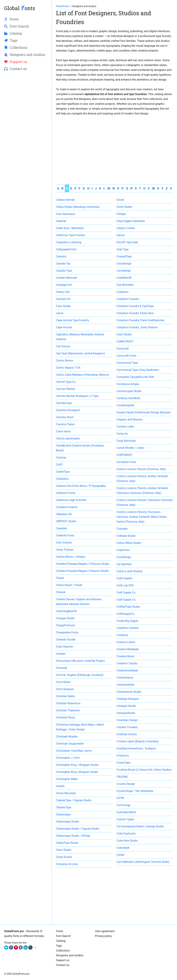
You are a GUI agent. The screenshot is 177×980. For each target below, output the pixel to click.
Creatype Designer (128, 699)
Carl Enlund (63, 346)
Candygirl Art (64, 285)
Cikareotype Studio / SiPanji (73, 836)
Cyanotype (123, 848)
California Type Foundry (71, 235)
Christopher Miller (67, 779)
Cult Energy (124, 805)
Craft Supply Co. (126, 600)
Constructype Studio (129, 391)
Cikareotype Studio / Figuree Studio (78, 829)
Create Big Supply (127, 621)
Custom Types (125, 819)
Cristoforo (123, 756)
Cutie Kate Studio (127, 841)
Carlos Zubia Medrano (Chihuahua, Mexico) (83, 375)
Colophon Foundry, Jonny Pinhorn (137, 327)
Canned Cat (63, 299)
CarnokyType (64, 403)
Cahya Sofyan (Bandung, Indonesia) (78, 207)
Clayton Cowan (126, 228)
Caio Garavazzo (66, 214)
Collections (63, 951)
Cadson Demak (65, 200)
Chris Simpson (65, 689)
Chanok (61, 592)
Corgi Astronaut (126, 441)
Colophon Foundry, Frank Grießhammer (140, 320)
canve (60, 313)
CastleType (63, 472)
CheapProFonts (66, 625)
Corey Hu (122, 434)
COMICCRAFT (125, 342)
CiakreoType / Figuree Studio (74, 800)
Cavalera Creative (67, 507)
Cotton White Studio (129, 543)
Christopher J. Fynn (68, 758)
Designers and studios (70, 955)
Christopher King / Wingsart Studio (77, 765)
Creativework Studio (129, 692)
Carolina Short (65, 417)
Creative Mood (125, 656)
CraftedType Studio (128, 607)
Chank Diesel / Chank (69, 585)
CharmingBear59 (66, 611)
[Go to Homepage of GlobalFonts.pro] (63, 6)
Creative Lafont (126, 642)
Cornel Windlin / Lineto (130, 448)
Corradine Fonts (126, 462)
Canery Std (63, 292)
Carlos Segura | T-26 (68, 368)
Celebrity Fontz (65, 535)
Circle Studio (124, 207)
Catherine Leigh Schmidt (71, 500)
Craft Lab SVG (125, 585)
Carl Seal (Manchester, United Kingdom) (80, 353)
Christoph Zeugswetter (70, 744)
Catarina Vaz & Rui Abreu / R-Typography (81, 486)
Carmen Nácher (66, 389)
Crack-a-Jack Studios (129, 571)
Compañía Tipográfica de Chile (135, 377)
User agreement (105, 931)
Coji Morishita (125, 285)
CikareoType (64, 807)
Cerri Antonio (64, 543)
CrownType (123, 763)
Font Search (63, 936)
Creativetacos (125, 678)
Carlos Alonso (65, 361)
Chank (60, 578)
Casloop (61, 458)
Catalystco (63, 479)
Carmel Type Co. (66, 382)
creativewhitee (125, 685)
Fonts (59, 931)
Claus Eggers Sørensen (131, 221)
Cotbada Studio (126, 536)
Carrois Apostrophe (68, 438)
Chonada (62, 668)
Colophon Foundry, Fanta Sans (135, 313)
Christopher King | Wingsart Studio (77, 772)
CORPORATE (124, 455)
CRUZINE (122, 777)
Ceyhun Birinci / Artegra (71, 557)
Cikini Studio (64, 850)
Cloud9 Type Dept (127, 242)
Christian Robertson (68, 703)
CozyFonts (123, 550)
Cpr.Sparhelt (124, 564)
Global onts (20, 8)
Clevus (121, 235)
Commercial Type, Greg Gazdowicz (138, 370)
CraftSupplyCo (125, 614)
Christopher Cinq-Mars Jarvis (74, 751)
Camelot (61, 256)
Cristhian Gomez (127, 734)
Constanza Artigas (128, 384)
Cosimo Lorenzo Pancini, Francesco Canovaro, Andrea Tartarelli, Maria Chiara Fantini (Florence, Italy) (141, 517)
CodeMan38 (124, 278)
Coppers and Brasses (130, 419)
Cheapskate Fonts (67, 632)
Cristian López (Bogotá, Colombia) (138, 741)
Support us (63, 960)
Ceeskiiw (62, 528)
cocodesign (124, 271)
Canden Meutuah (66, 278)
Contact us (63, 965)
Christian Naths (66, 696)
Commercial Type (127, 363)
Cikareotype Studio (68, 822)
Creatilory (122, 635)
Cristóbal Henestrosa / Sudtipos (136, 748)
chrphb (60, 786)
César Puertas (65, 550)
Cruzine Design (126, 784)
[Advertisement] (114, 142)
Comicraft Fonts (126, 356)
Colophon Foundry (128, 299)
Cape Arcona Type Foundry (73, 320)
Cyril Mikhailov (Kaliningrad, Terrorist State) (143, 862)
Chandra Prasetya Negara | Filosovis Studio (82, 571)
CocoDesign (124, 264)
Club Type (123, 249)
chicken (61, 654)
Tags (59, 946)
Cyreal (120, 855)
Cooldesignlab (125, 405)
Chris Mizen (63, 682)
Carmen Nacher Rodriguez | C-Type (77, 396)
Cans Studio (63, 306)
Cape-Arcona (64, 327)
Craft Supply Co (126, 593)
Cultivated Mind (126, 812)
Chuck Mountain (66, 793)
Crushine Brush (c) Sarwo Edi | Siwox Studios (144, 770)
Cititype (121, 214)
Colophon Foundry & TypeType (135, 306)
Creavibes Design (127, 720)
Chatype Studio (65, 618)
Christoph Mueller (67, 737)
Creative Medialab (128, 649)
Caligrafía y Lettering (69, 242)
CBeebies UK (64, 514)
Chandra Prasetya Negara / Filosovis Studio (83, 564)
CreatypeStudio (126, 713)
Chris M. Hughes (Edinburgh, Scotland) (80, 675)
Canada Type (64, 271)
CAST (59, 465)
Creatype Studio (126, 706)
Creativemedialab (127, 670)
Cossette (122, 529)
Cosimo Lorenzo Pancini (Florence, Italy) (141, 469)
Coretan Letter (125, 427)
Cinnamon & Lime (67, 864)
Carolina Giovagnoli (68, 410)
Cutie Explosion (126, 833)
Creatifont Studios (128, 628)
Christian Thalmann (68, 710)
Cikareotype (63, 814)
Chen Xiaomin (65, 647)
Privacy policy (103, 936)
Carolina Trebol (65, 424)
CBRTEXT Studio (66, 521)
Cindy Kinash (64, 857)
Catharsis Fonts (66, 493)
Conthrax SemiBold (128, 398)
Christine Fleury (66, 717)
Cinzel (120, 200)
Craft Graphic (125, 578)
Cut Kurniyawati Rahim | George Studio (140, 826)
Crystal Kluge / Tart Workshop (135, 791)
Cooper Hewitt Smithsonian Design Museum (144, 412)
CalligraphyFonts (66, 249)
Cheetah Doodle (66, 640)
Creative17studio (127, 663)
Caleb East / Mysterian (70, 228)
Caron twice (63, 431)
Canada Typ (63, 264)
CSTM (120, 798)
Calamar (61, 221)
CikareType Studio (67, 843)
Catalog (61, 941)
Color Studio (124, 334)
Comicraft (123, 349)
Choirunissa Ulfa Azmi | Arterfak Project (80, 661)
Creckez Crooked (127, 727)
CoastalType (124, 256)
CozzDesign (124, 557)
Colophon (122, 292)
